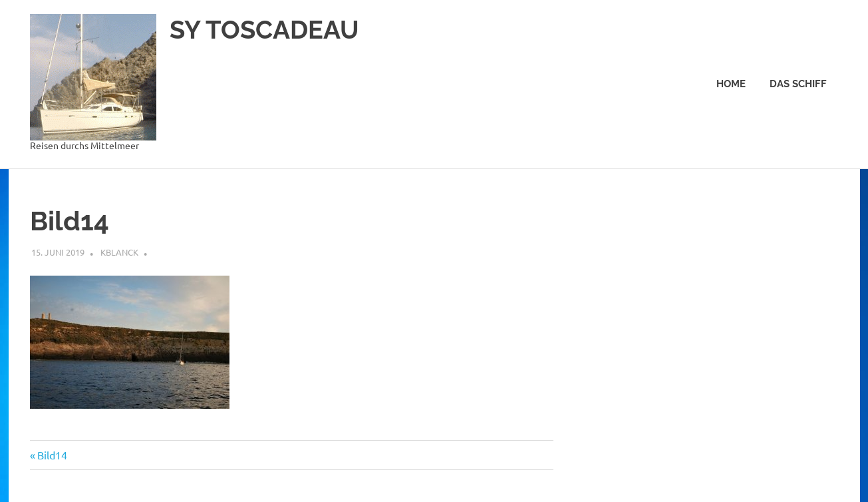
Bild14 (52, 455)
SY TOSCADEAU (264, 30)
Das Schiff (798, 84)
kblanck (119, 252)
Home (731, 84)
